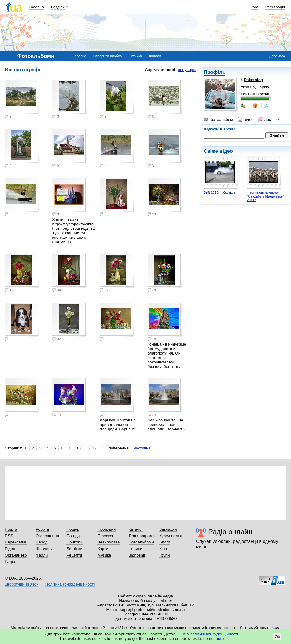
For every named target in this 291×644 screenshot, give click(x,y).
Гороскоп (106, 536)
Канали (155, 56)
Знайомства (109, 542)
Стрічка (136, 56)
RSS (9, 536)
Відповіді (137, 555)
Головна (37, 7)
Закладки (168, 529)
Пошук (73, 529)
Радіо (10, 561)
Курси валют (171, 536)
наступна (142, 448)
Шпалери (44, 549)
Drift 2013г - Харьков (219, 192)
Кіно (163, 549)
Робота (42, 529)
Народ (42, 542)
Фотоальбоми (141, 542)
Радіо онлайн (230, 532)
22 (94, 448)
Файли (42, 555)
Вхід (255, 7)
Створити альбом (108, 56)
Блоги (165, 542)
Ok (277, 637)
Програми (107, 529)
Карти (103, 549)
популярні (187, 70)
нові (171, 70)
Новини (136, 549)
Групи (164, 555)
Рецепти (74, 555)
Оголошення (47, 536)
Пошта (11, 529)
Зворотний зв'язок (21, 584)
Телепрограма (142, 536)
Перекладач (16, 542)
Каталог (136, 529)
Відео (10, 549)
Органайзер (16, 555)
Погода (73, 536)
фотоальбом (218, 120)
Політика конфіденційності (70, 584)
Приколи (74, 542)
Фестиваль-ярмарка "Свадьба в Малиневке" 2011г (265, 196)
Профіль (215, 72)
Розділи (58, 7)
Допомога (277, 56)
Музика (104, 555)
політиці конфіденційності (214, 634)
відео (246, 120)
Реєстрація (275, 7)
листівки (269, 120)
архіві (229, 129)
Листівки (74, 549)
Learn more (214, 638)
